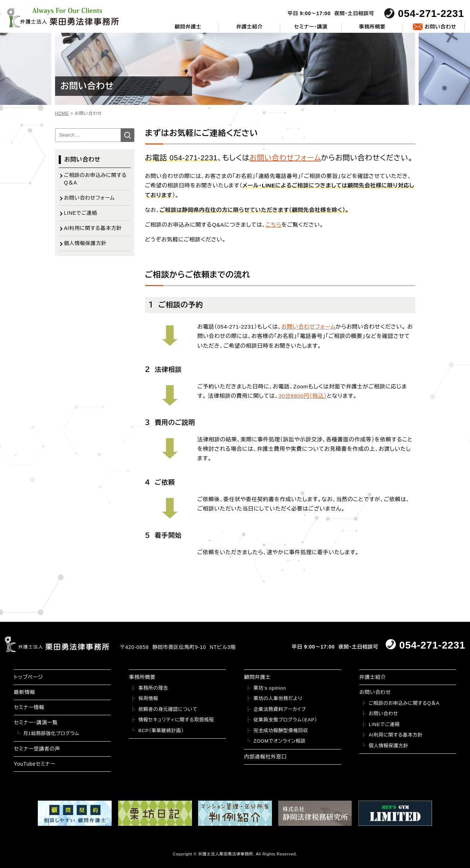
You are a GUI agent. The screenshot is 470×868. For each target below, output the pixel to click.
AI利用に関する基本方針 (93, 228)
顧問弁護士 (188, 27)
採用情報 (148, 698)
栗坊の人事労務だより (278, 698)
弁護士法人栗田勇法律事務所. (226, 854)
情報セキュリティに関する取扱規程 (176, 720)
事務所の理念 (153, 688)
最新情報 (25, 692)
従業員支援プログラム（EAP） (285, 720)
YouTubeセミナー (35, 764)
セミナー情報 (29, 707)
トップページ (29, 677)
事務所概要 (372, 27)
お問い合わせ (440, 27)
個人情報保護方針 (85, 243)
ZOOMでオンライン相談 (280, 741)
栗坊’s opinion (270, 688)
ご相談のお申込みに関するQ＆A (95, 179)
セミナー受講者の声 (37, 749)
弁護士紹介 (250, 27)
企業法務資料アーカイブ (280, 709)
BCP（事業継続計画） (161, 731)
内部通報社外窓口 (265, 757)
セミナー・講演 (311, 27)
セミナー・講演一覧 (36, 722)
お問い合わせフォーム (285, 158)
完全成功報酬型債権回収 (281, 731)
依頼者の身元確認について (168, 709)
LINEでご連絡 (81, 213)
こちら (274, 225)
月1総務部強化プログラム (52, 733)
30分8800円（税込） (303, 396)
